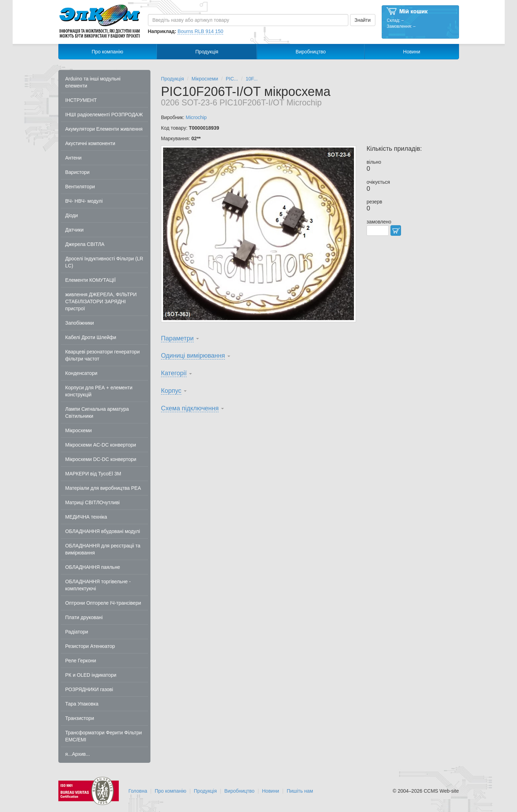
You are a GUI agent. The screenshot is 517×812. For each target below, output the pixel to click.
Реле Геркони (81, 661)
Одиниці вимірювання (193, 356)
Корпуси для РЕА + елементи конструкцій (99, 391)
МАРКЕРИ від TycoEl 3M (93, 474)
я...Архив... (78, 754)
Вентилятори (80, 187)
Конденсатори (82, 373)
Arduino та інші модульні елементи (93, 82)
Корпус (171, 391)
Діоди (72, 215)
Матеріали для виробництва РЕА (103, 488)
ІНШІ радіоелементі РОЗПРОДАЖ (104, 115)
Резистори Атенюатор (90, 646)
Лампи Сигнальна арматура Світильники (97, 413)
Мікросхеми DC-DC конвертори (101, 459)
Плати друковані (84, 617)
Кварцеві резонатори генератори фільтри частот (103, 355)
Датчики (75, 230)
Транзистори (80, 718)
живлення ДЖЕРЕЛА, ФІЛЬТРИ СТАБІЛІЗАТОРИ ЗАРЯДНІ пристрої (101, 301)
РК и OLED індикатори (91, 675)
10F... (252, 79)
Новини (412, 52)
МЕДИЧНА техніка (86, 517)
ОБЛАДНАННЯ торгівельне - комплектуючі (98, 585)
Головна (138, 791)
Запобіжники (80, 323)
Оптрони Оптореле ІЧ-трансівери (103, 603)
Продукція (207, 52)
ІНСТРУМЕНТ (81, 100)
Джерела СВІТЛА (85, 244)
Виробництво (311, 52)
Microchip (196, 117)
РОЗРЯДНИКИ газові (89, 689)
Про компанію (108, 52)
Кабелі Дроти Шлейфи (91, 337)
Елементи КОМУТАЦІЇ (91, 280)
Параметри (177, 338)
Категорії (174, 373)
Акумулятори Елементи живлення (104, 129)
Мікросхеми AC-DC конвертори (101, 445)
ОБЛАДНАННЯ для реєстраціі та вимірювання (103, 549)
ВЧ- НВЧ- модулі (84, 201)
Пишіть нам (300, 791)
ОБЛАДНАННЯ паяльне (93, 567)
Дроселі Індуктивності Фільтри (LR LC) (104, 262)
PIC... (232, 79)
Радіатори (77, 632)
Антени (74, 158)
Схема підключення (190, 408)
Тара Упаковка (82, 704)
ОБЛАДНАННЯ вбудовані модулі (103, 531)
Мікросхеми (79, 430)
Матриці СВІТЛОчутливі (93, 502)
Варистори (77, 172)
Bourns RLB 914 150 (200, 31)
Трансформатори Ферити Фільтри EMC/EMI (104, 736)
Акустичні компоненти (90, 143)
